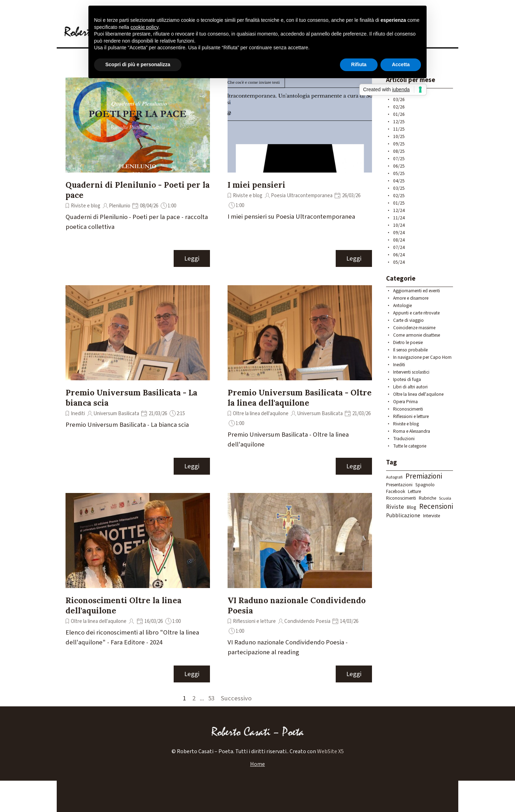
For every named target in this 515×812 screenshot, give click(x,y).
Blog (412, 507)
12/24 (399, 210)
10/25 (399, 136)
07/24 (399, 247)
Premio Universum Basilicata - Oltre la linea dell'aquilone (300, 398)
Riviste (395, 507)
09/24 (399, 233)
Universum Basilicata (116, 414)
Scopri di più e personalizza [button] (138, 64)
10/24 (399, 225)
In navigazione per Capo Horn (422, 357)
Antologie (402, 305)
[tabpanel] (257, 751)
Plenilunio (120, 206)
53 (213, 698)
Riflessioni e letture (254, 621)
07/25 (399, 159)
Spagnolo (425, 485)
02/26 (399, 107)
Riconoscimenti (408, 409)
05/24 (399, 262)
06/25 (399, 166)
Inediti (78, 414)
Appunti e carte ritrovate (416, 313)
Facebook (396, 492)
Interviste (432, 516)
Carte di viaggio (408, 320)
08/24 (399, 240)
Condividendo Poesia (307, 621)
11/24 (399, 218)
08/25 (399, 151)
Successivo (236, 698)
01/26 (399, 114)
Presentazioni (399, 485)
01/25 (399, 203)
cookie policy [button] (145, 27)
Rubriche (427, 498)
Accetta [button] (401, 64)
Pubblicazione (403, 516)
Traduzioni (404, 439)
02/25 (399, 196)
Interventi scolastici (411, 372)
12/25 (399, 122)
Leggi (192, 258)
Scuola (445, 498)
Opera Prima (405, 402)
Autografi (394, 477)
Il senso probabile (410, 350)
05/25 (399, 173)
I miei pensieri (256, 185)
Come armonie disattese (417, 335)
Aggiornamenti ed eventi (417, 291)
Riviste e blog (86, 206)
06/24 (399, 255)
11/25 (399, 129)
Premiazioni (424, 476)
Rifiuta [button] (359, 64)
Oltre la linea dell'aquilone (261, 414)
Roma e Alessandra (412, 431)
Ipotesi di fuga (407, 379)
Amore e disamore (411, 298)
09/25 (399, 144)
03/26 (399, 99)
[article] (138, 173)
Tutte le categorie (410, 446)
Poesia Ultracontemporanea (302, 196)
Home (257, 764)
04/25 (399, 181)
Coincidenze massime (414, 328)
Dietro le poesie (408, 342)
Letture (414, 491)
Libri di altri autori (410, 387)
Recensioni (436, 507)
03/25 (399, 188)
